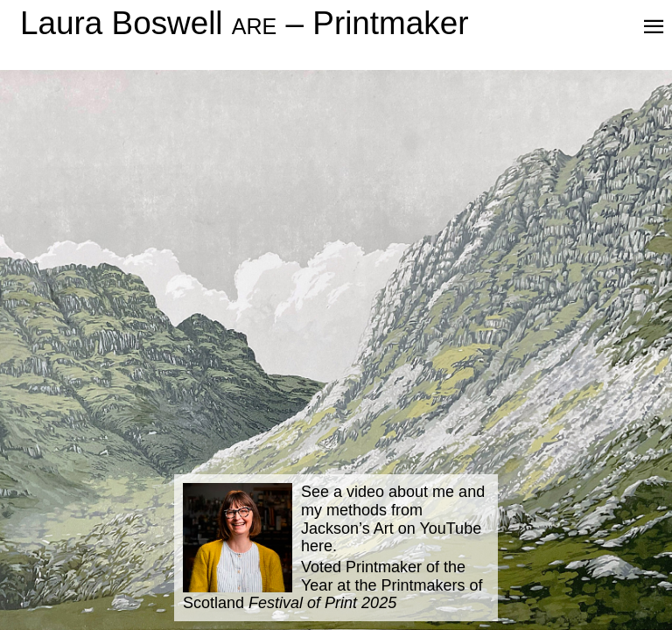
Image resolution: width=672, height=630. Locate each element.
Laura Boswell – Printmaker (244, 23)
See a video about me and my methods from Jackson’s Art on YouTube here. (393, 519)
